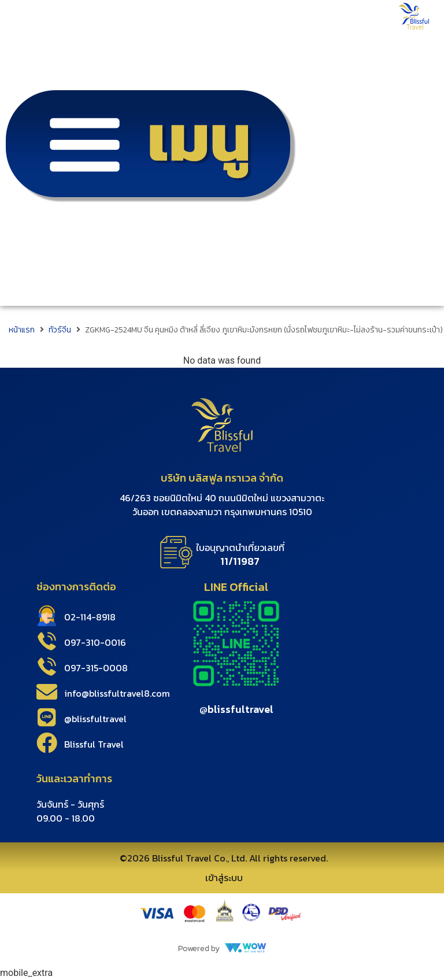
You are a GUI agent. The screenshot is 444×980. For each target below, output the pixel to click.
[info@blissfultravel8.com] (47, 692)
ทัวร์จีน (60, 330)
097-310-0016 (95, 642)
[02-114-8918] (47, 616)
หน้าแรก (22, 330)
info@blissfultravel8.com (117, 693)
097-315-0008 (96, 668)
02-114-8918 (90, 617)
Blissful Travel (94, 744)
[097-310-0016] (47, 641)
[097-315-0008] (47, 667)
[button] (148, 153)
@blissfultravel (95, 719)
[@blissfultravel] (47, 718)
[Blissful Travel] (47, 743)
